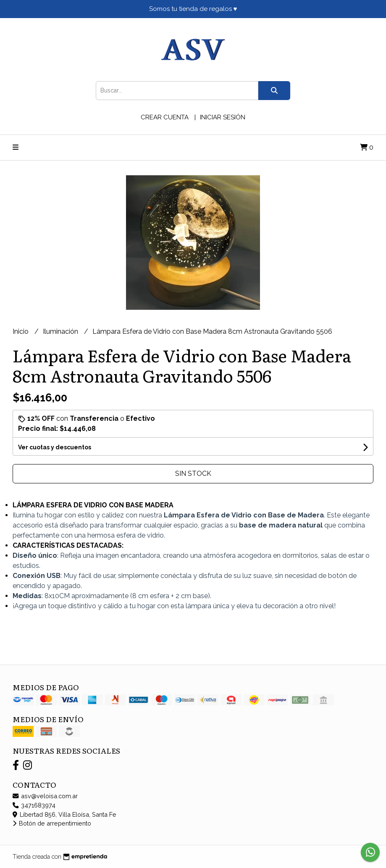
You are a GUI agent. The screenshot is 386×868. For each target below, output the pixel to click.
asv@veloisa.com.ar (45, 796)
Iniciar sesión (223, 117)
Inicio (21, 331)
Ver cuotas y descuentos (55, 447)
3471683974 (34, 805)
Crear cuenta (165, 117)
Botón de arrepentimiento (52, 823)
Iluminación (61, 331)
